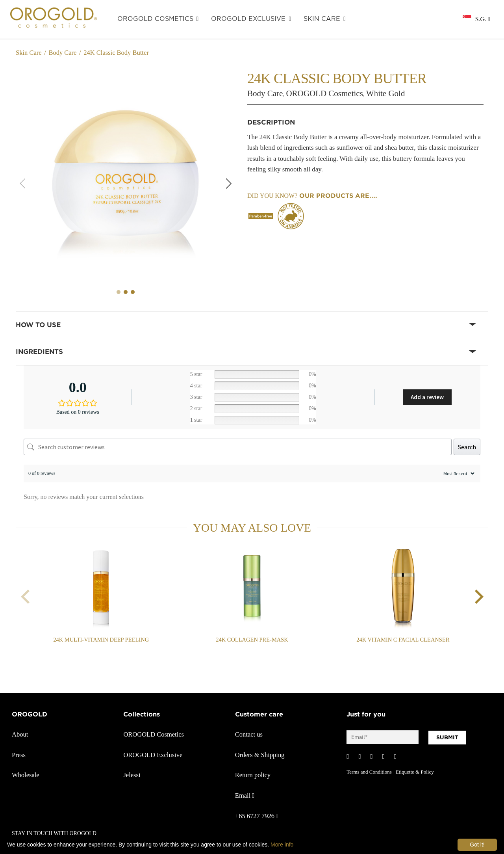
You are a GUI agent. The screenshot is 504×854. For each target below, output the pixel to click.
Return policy (253, 775)
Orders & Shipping (260, 755)
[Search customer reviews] (238, 447)
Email (245, 795)
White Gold (386, 93)
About (20, 734)
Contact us (249, 734)
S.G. (483, 19)
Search (467, 447)
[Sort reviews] (458, 474)
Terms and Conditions (369, 772)
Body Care (62, 53)
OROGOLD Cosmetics (155, 19)
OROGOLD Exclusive (248, 19)
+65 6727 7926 (257, 816)
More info (282, 845)
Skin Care (29, 53)
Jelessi (132, 775)
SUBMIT (447, 737)
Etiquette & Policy (415, 772)
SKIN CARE (322, 19)
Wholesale (26, 775)
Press (19, 755)
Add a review (427, 397)
